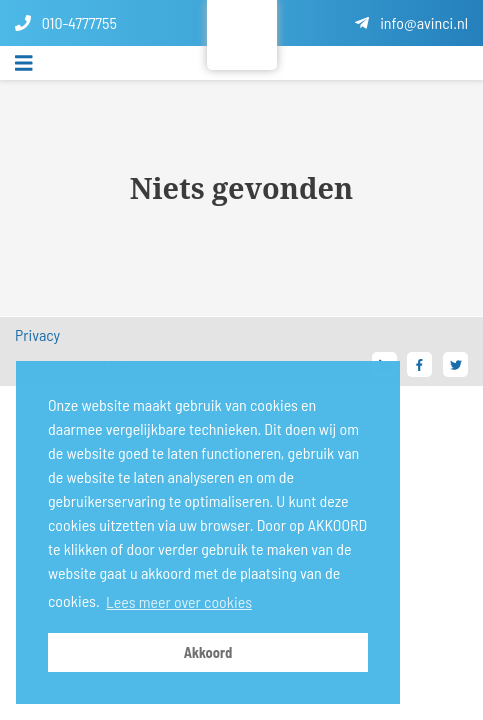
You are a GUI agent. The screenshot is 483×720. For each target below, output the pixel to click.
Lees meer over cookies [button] (179, 601)
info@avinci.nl (411, 22)
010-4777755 (66, 22)
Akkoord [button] (208, 652)
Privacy (37, 334)
